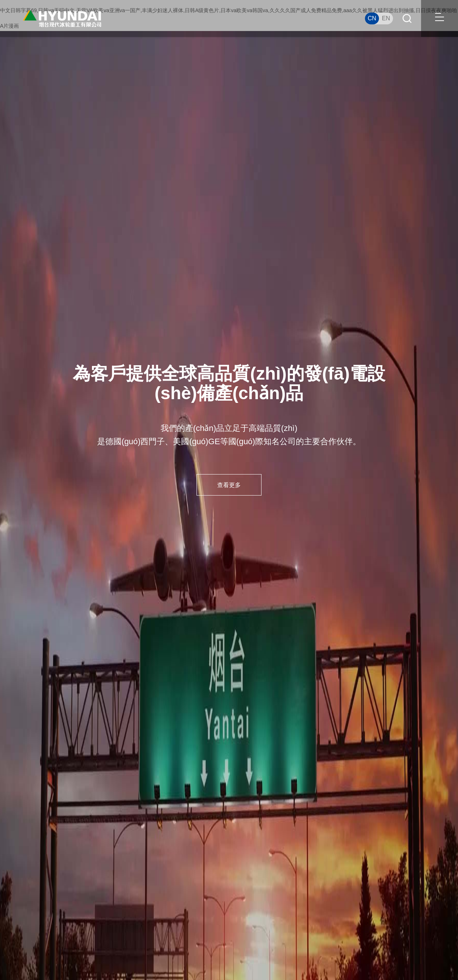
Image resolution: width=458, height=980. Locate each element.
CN (372, 18)
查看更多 (229, 485)
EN (386, 18)
